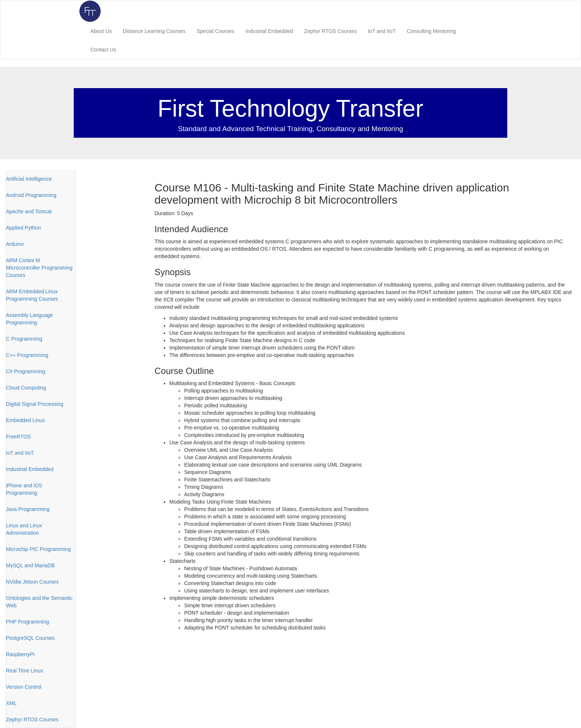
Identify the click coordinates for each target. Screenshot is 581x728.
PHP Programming (27, 622)
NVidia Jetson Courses (32, 582)
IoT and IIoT (382, 31)
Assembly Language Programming (29, 319)
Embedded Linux (25, 420)
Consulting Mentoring (431, 31)
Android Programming (31, 195)
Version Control (24, 687)
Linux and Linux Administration (24, 529)
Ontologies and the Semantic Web (39, 602)
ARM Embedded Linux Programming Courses (32, 295)
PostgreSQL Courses (30, 638)
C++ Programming (27, 355)
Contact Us (103, 50)
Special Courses (215, 31)
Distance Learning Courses (154, 31)
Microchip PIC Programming (38, 549)
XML (11, 703)
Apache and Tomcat (29, 211)
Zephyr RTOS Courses (331, 31)
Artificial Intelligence (29, 179)
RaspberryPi (20, 654)
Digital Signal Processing (35, 404)
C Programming (24, 339)
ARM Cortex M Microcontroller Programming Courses (39, 268)
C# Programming (26, 371)
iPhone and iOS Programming (24, 489)
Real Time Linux (24, 671)
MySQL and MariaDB (30, 565)
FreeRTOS (18, 437)
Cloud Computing (26, 388)
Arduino (15, 244)
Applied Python (23, 228)
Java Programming (28, 509)
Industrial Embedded (269, 31)
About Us (101, 31)
